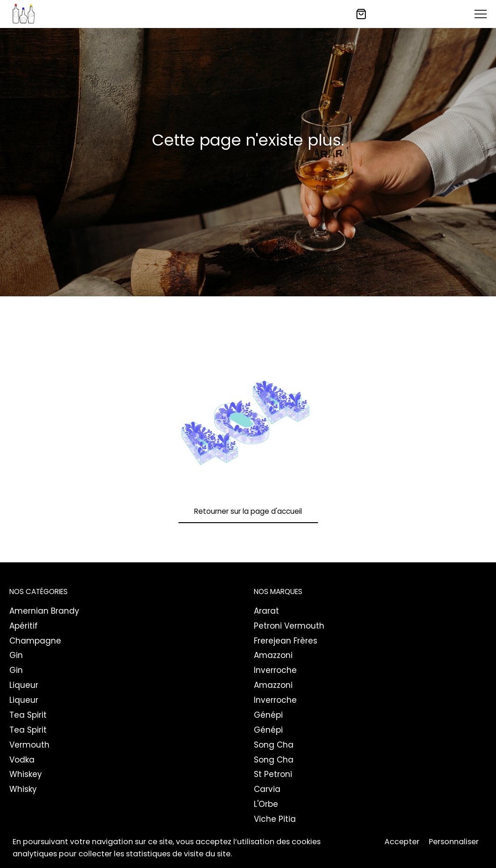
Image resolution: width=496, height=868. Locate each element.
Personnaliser (454, 842)
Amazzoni (273, 655)
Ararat (266, 611)
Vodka (22, 760)
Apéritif (24, 626)
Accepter (402, 842)
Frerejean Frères (286, 641)
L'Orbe (266, 804)
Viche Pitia (275, 819)
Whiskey (26, 774)
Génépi (268, 715)
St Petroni (273, 774)
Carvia (267, 789)
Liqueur (24, 685)
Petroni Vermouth (289, 626)
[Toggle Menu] (481, 14)
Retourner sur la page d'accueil (248, 511)
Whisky (23, 789)
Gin (16, 655)
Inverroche (275, 670)
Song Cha (274, 745)
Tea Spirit (28, 715)
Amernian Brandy (44, 611)
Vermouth (29, 745)
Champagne (35, 641)
